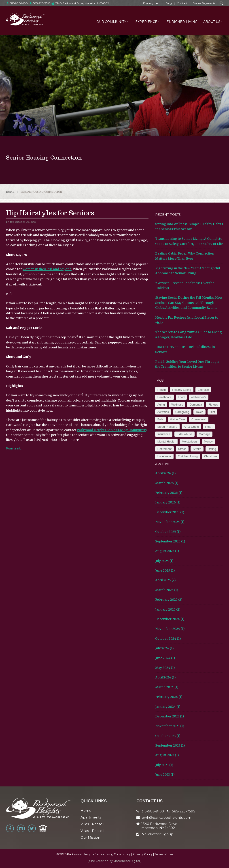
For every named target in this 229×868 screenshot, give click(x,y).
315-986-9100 (17, 3)
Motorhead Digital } (127, 861)
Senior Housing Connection (41, 192)
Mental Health (166, 442)
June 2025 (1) (165, 570)
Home (10, 192)
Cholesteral (199, 419)
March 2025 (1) (167, 590)
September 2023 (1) (170, 745)
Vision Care (177, 419)
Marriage (205, 434)
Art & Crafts (191, 427)
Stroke (197, 449)
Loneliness (164, 456)
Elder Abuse (184, 434)
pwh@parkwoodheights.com (166, 817)
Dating (212, 449)
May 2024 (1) (165, 668)
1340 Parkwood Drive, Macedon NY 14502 (82, 3)
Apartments (91, 817)
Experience (142, 21)
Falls (160, 419)
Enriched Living (179, 21)
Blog (169, 3)
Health (162, 390)
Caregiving (182, 412)
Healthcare (164, 397)
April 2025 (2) (165, 580)
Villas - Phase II (93, 831)
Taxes (199, 412)
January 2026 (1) (168, 502)
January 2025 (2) (168, 609)
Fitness (213, 405)
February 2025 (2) (169, 600)
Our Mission (90, 837)
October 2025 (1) (168, 532)
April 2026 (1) (165, 473)
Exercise (203, 390)
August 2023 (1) (167, 755)
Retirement (165, 449)
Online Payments (204, 3)
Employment (152, 3)
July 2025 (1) (164, 561)
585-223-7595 (40, 3)
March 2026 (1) (167, 483)
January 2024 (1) (168, 707)
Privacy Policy (143, 854)
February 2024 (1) (169, 697)
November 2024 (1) (170, 629)
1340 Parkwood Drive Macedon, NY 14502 (159, 826)
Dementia (196, 405)
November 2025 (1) (170, 522)
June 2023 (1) (165, 775)
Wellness (177, 405)
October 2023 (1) (168, 736)
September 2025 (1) (170, 541)
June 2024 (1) (165, 658)
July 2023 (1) (164, 765)
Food (181, 397)
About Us (210, 21)
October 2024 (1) (168, 639)
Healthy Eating (182, 390)
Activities (163, 412)
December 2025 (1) (170, 512)
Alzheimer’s (198, 397)
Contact (182, 3)
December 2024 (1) (170, 619)
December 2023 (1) (170, 716)
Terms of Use (164, 854)
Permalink (13, 448)
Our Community (105, 21)
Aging (161, 405)
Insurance (164, 434)
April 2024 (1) (165, 677)
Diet (212, 412)
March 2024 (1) (167, 687)
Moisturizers (190, 442)
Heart (209, 427)
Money (208, 442)
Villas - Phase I (92, 824)
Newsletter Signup (155, 834)
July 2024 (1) (164, 648)
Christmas (211, 456)
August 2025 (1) (167, 551)
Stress (182, 449)
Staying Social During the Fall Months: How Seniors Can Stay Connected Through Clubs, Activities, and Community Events (189, 303)
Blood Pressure (167, 427)
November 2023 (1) (170, 726)
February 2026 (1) (169, 493)
